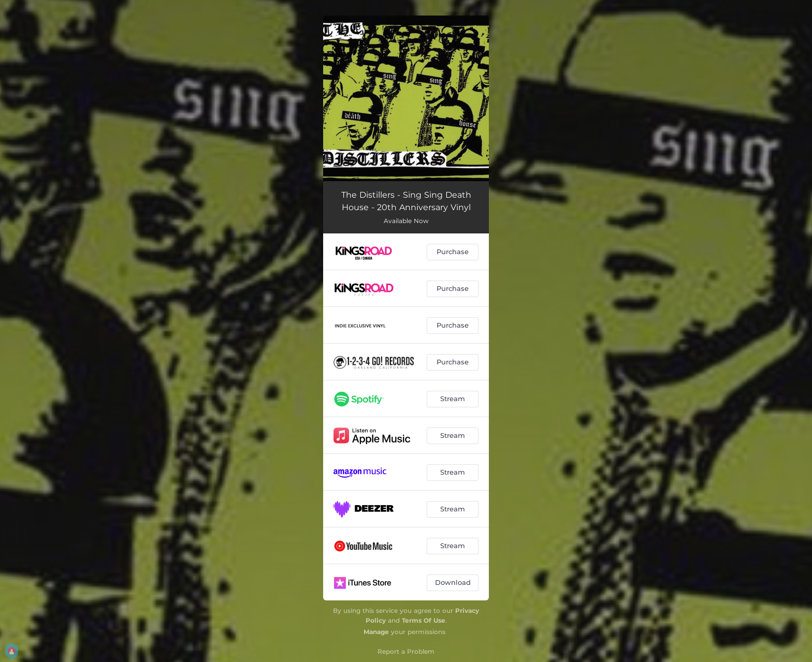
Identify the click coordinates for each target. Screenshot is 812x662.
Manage (376, 632)
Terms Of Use (424, 620)
